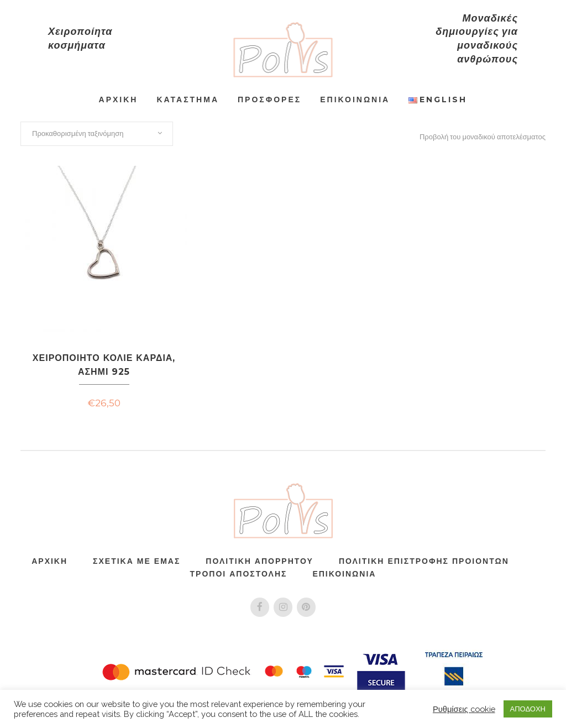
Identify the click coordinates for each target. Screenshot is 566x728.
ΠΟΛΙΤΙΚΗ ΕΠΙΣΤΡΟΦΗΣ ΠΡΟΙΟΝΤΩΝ (424, 561)
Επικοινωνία (344, 573)
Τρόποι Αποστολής (239, 573)
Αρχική (49, 561)
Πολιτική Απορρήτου (260, 561)
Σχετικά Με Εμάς (137, 561)
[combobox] (97, 134)
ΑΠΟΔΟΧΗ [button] (528, 709)
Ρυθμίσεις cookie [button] (464, 709)
